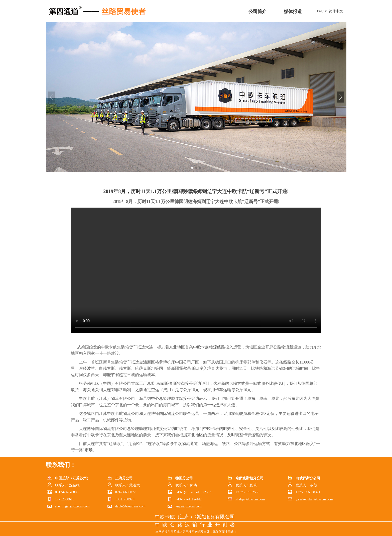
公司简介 (257, 12)
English (322, 11)
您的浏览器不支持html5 (196, 270)
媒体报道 (293, 12)
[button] (341, 97)
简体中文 (336, 11)
